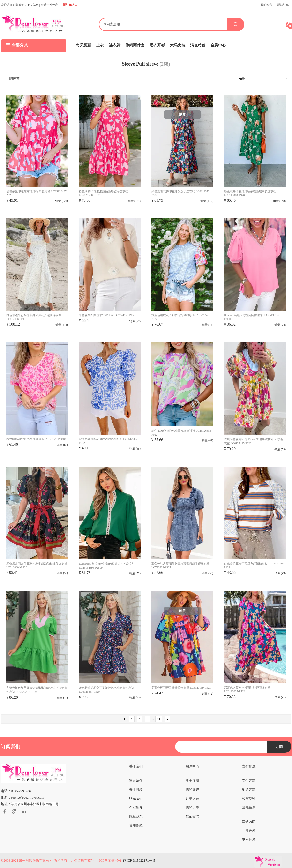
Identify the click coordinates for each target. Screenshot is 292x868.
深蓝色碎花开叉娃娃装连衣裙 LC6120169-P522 (181, 688)
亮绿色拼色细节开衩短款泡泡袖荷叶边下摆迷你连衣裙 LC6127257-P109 (37, 690)
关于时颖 (136, 790)
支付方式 (249, 781)
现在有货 (11, 78)
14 (159, 719)
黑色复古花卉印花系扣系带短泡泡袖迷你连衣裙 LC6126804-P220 (37, 565)
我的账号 (266, 5)
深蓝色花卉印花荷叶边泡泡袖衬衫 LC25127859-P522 (109, 441)
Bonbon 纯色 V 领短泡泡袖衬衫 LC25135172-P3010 (252, 317)
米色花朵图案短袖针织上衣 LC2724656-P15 (106, 315)
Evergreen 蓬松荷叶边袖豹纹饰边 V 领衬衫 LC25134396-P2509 (106, 566)
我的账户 (192, 790)
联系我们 (136, 798)
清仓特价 (198, 45)
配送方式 (249, 790)
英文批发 (249, 840)
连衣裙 (115, 45)
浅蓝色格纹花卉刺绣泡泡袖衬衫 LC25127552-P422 (180, 317)
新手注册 (192, 781)
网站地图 (249, 822)
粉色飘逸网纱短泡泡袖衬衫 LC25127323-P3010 (36, 439)
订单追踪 (192, 798)
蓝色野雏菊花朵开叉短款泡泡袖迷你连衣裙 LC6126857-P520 (106, 690)
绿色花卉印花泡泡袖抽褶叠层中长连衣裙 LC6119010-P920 (250, 193)
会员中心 (218, 45)
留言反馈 (136, 781)
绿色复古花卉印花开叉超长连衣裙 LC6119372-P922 (181, 193)
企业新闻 (136, 807)
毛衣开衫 (157, 45)
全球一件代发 (49, 5)
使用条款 (136, 825)
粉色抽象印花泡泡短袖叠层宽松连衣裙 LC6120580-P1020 (104, 193)
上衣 (100, 45)
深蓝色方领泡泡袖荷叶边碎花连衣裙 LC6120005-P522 (247, 690)
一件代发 (249, 831)
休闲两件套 (135, 45)
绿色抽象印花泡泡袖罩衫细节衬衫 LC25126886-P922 (182, 433)
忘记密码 (192, 816)
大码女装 (178, 45)
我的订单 (192, 807)
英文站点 (33, 5)
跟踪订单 (283, 5)
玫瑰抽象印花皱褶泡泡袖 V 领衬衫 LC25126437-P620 (37, 193)
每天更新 (84, 45)
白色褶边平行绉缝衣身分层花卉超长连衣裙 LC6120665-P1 (34, 317)
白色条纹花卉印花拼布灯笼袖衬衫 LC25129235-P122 (254, 565)
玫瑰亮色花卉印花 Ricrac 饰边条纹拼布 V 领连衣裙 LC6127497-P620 (254, 441)
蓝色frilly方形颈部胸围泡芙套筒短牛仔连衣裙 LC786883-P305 (180, 565)
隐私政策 (136, 816)
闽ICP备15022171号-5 (139, 861)
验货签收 (249, 798)
